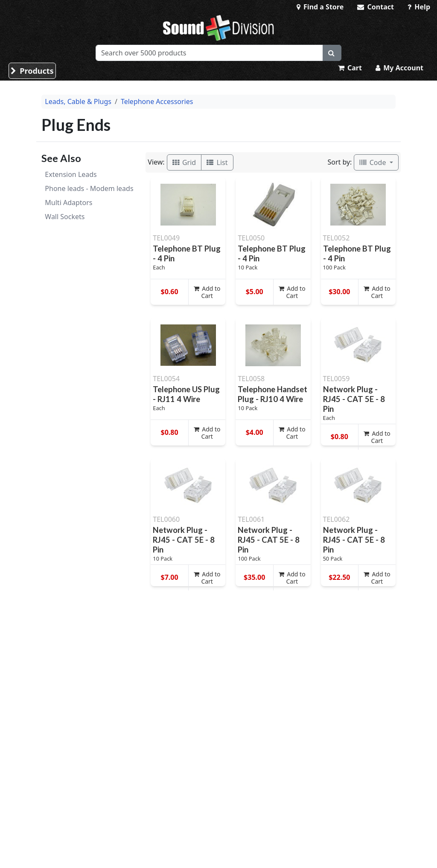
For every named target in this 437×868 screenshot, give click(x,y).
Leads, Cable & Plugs (78, 101)
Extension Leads (71, 174)
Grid (184, 162)
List (217, 162)
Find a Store (320, 7)
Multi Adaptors (68, 203)
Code (373, 162)
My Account (399, 68)
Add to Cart (207, 292)
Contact (376, 7)
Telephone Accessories (157, 101)
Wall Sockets (65, 217)
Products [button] (32, 71)
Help (419, 7)
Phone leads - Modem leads (89, 188)
